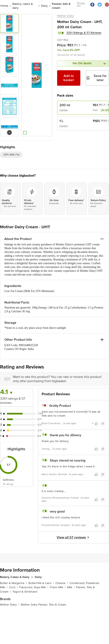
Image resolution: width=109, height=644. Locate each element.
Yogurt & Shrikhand (25, 592)
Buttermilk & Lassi (41, 583)
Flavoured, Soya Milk (34, 587)
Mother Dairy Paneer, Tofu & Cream (43, 605)
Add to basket (69, 78)
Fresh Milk (58, 587)
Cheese (62, 583)
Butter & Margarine (13, 583)
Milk (71, 587)
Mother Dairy (65, 16)
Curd (13, 587)
